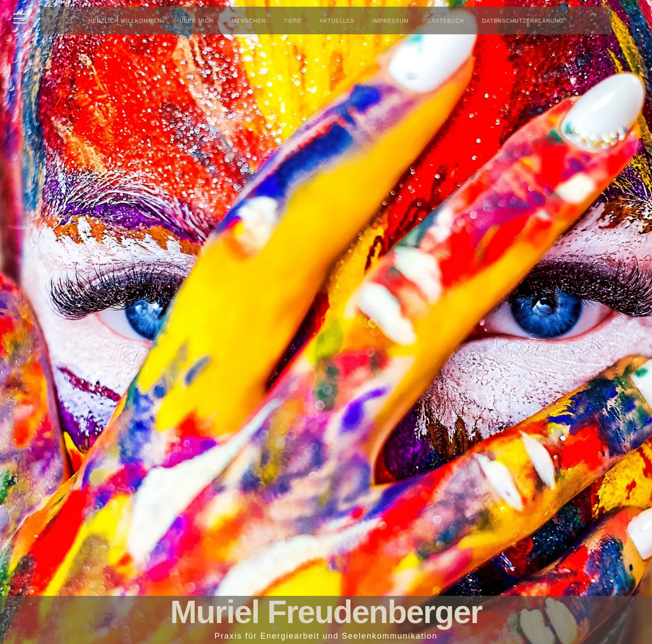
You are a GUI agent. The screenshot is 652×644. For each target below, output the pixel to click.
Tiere (293, 21)
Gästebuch (445, 21)
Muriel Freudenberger (326, 612)
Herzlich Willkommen (125, 21)
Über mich (196, 21)
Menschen (249, 21)
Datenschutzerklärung (523, 21)
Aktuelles (337, 21)
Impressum (391, 21)
